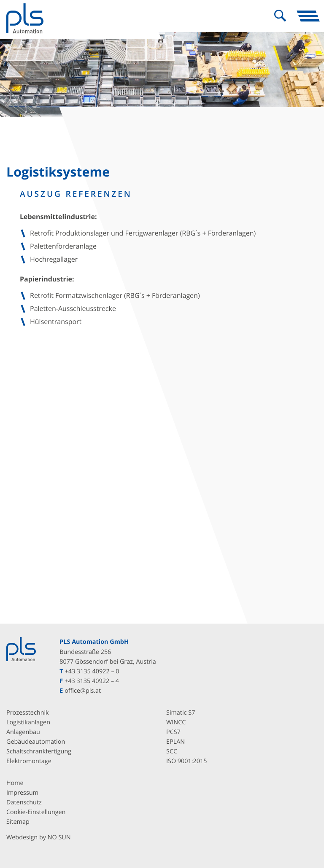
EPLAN (175, 742)
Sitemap (18, 822)
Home (15, 783)
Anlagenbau (23, 732)
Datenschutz (24, 802)
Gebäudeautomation (36, 742)
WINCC (176, 722)
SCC (172, 751)
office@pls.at (83, 691)
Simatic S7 (181, 713)
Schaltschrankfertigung (39, 751)
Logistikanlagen (28, 722)
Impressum (22, 793)
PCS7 (173, 732)
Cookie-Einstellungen (36, 812)
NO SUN (59, 838)
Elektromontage (29, 761)
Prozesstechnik (28, 713)
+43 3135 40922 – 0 (92, 671)
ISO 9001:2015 (186, 761)
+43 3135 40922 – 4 (92, 681)
